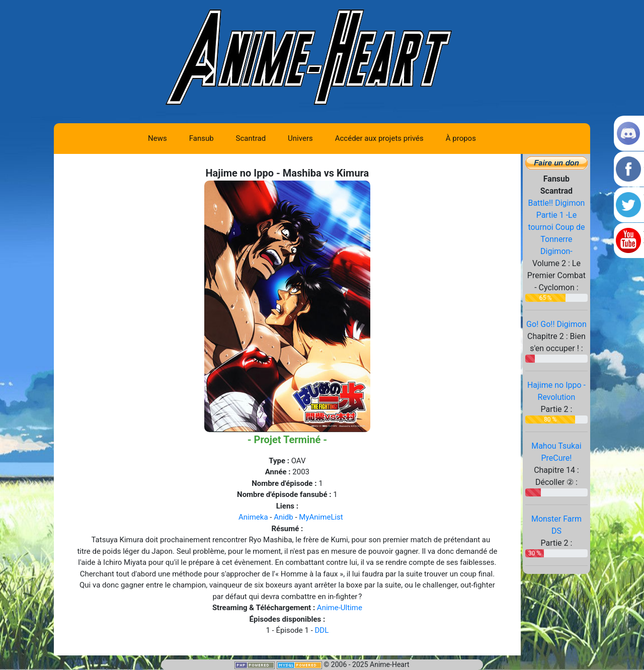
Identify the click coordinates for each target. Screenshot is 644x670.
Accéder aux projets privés (379, 138)
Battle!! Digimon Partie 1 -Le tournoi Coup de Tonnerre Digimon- (556, 227)
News (157, 138)
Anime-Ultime (340, 608)
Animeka (253, 517)
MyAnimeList (321, 517)
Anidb (284, 517)
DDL (322, 630)
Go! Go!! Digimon (556, 324)
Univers (300, 138)
